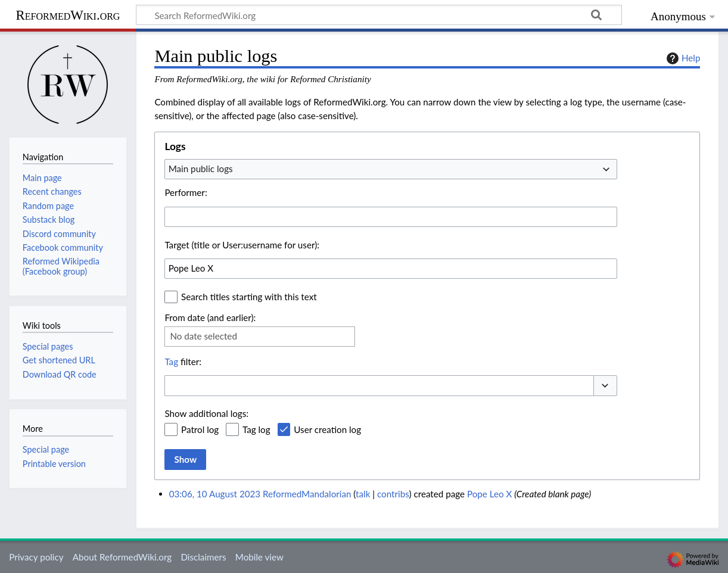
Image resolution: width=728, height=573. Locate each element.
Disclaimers (203, 557)
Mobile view (259, 557)
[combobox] (391, 169)
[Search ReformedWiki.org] (379, 15)
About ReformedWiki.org (122, 557)
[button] (605, 386)
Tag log (256, 429)
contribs (393, 494)
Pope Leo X (489, 494)
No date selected (203, 336)
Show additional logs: (206, 413)
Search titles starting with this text (249, 297)
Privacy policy (36, 557)
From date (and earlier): (210, 317)
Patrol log (200, 429)
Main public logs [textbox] (201, 169)
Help (682, 58)
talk (363, 494)
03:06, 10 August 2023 (215, 494)
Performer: (186, 192)
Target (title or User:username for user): (242, 245)
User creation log (327, 429)
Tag (171, 362)
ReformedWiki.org (68, 15)
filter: (183, 362)
